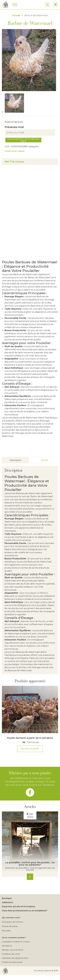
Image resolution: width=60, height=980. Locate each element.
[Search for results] (47, 5)
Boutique (7, 898)
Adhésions (7, 902)
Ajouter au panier (30, 749)
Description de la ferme (12, 922)
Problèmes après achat (12, 962)
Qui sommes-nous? (11, 918)
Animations (7, 946)
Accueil (16, 15)
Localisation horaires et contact (16, 942)
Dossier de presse (10, 926)
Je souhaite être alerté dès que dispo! (23, 140)
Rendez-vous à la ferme (13, 950)
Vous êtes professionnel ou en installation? (25, 911)
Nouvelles (6, 931)
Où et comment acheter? (14, 938)
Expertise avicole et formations (19, 907)
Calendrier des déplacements (15, 958)
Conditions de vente (11, 954)
